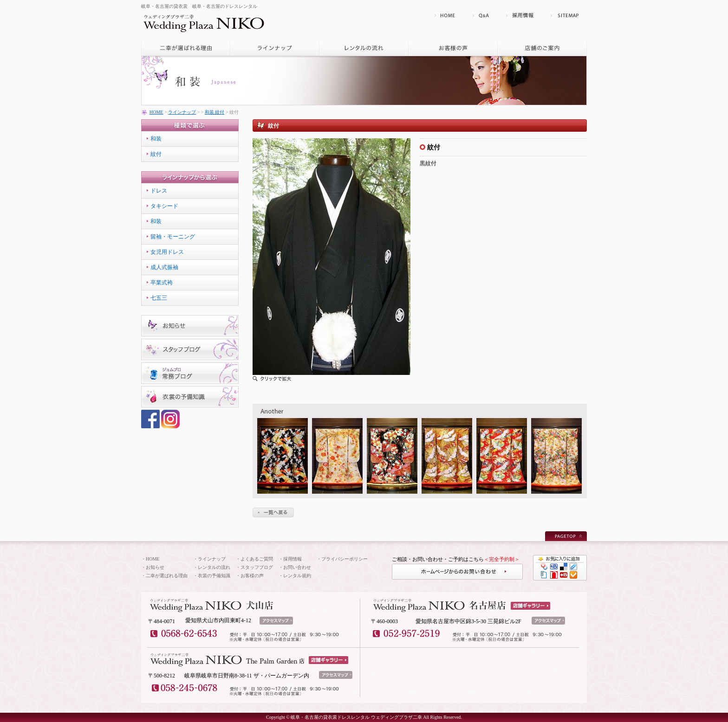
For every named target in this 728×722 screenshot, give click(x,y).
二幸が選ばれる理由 (167, 576)
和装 (156, 139)
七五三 (159, 298)
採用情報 (292, 559)
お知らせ (155, 567)
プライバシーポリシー (344, 559)
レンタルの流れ (214, 567)
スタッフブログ (257, 567)
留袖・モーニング (173, 237)
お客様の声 (252, 576)
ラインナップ (182, 112)
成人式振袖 (164, 267)
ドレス (159, 191)
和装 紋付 (215, 112)
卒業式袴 (162, 283)
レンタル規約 (297, 576)
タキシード (164, 206)
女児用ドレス (167, 252)
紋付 (156, 154)
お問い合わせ (297, 567)
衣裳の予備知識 (214, 576)
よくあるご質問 (257, 559)
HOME (156, 112)
